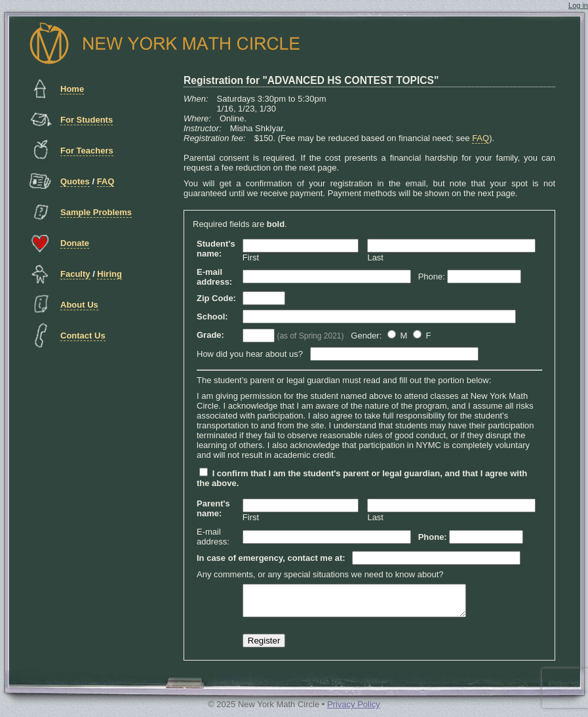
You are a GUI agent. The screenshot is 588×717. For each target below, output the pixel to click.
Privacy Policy (354, 710)
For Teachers (87, 151)
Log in (578, 5)
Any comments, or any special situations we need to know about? (320, 574)
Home (72, 89)
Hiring (109, 274)
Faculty (75, 274)
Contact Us (83, 336)
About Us (79, 305)
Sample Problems (96, 212)
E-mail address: (213, 537)
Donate (75, 243)
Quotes (75, 181)
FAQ (106, 181)
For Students (87, 120)
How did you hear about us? (250, 354)
